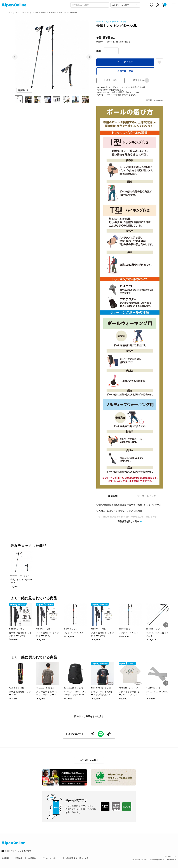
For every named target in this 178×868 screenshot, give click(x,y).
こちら (121, 90)
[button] (15, 57)
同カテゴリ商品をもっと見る (89, 716)
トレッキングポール (39, 13)
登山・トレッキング (22, 13)
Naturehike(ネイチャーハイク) (111, 22)
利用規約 (32, 858)
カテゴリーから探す (89, 760)
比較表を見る (140, 80)
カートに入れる (125, 62)
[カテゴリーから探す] (125, 5)
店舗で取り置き (125, 71)
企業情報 (5, 858)
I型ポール (52, 13)
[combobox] (90, 5)
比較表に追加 (111, 80)
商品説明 (113, 496)
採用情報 (19, 858)
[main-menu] (174, 5)
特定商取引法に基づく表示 (78, 858)
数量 (99, 51)
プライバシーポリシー (51, 858)
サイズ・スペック (147, 496)
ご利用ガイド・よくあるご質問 (18, 851)
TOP (10, 13)
